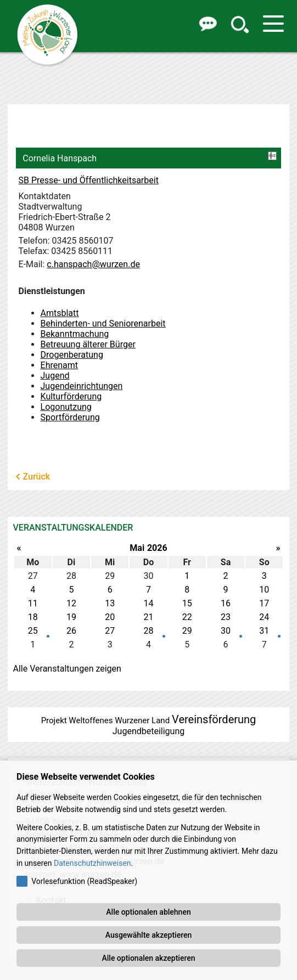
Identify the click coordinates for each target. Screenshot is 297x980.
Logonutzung (66, 407)
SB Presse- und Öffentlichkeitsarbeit (89, 180)
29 (187, 631)
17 (264, 603)
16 (226, 603)
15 (187, 603)
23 (226, 617)
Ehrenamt (59, 365)
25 (33, 631)
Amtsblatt (60, 313)
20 (110, 617)
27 (110, 631)
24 (264, 617)
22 (187, 617)
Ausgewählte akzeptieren (149, 935)
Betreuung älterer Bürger (88, 344)
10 (264, 590)
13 (110, 603)
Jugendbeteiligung (148, 731)
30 (226, 631)
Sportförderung (70, 417)
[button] (207, 24)
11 (33, 603)
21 (148, 617)
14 (148, 603)
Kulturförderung (71, 396)
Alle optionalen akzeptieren (148, 958)
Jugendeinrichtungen (82, 386)
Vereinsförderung (214, 719)
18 (33, 617)
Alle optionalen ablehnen (148, 912)
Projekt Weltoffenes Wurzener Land (105, 720)
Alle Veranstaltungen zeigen (67, 669)
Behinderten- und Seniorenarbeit (103, 323)
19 (71, 617)
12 (71, 603)
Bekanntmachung (75, 334)
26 (71, 631)
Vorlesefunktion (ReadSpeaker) (84, 881)
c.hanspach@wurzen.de (93, 264)
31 (264, 631)
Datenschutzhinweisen (93, 863)
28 (148, 631)
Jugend (55, 376)
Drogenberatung (72, 355)
